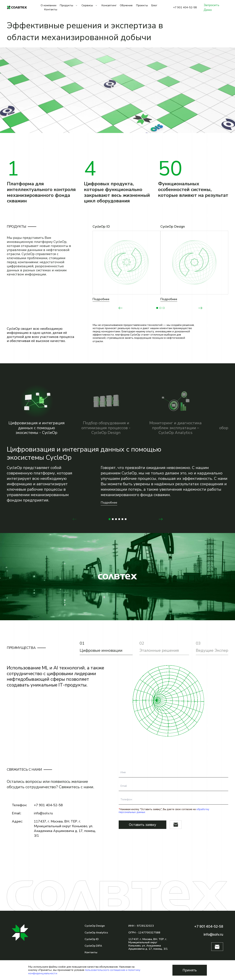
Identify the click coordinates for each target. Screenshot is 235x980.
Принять (190, 970)
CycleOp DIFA (93, 946)
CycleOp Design (95, 926)
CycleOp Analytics (96, 933)
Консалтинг (109, 5)
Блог (154, 5)
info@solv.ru (43, 813)
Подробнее (101, 299)
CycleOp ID (92, 939)
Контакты (51, 9)
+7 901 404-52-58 (185, 7)
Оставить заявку (143, 825)
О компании (48, 5)
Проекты (142, 5)
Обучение (126, 5)
